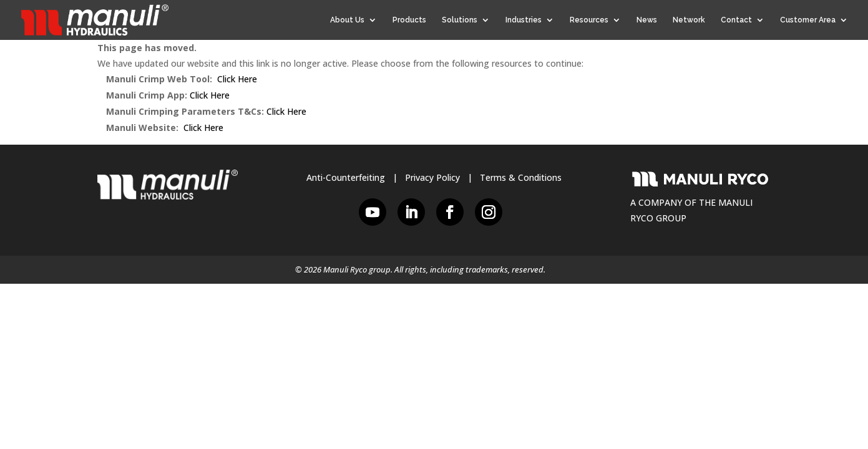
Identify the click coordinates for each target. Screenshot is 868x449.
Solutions (460, 20)
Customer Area (808, 20)
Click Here (237, 79)
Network (689, 20)
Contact (736, 20)
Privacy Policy (432, 177)
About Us (347, 20)
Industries (524, 20)
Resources (589, 20)
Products (409, 20)
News (647, 20)
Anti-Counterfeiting (346, 177)
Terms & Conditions (521, 177)
